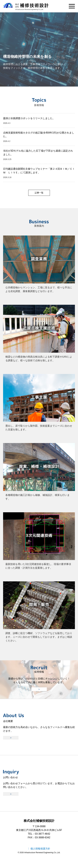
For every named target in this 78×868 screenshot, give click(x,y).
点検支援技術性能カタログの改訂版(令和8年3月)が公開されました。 (39, 135)
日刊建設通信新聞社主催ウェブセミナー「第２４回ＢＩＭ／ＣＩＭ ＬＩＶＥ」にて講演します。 (39, 171)
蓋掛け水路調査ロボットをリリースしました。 (29, 118)
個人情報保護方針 (40, 849)
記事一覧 (39, 193)
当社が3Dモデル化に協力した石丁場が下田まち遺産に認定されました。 (38, 153)
